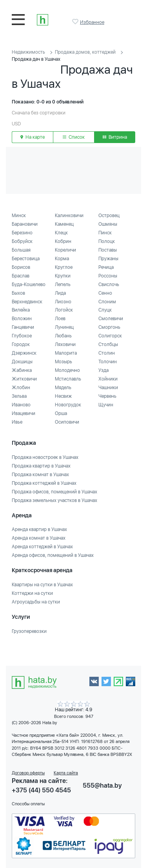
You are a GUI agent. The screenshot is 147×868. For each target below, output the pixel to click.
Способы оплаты (28, 804)
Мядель (63, 388)
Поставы (108, 250)
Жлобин (21, 388)
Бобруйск (22, 241)
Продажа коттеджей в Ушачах (44, 483)
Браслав (21, 276)
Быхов (18, 293)
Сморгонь (109, 327)
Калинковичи (69, 216)
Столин (107, 353)
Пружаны (108, 259)
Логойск (64, 310)
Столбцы (108, 344)
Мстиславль (68, 379)
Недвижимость (28, 52)
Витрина (115, 137)
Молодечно (67, 370)
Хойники (108, 379)
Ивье (17, 422)
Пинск (105, 233)
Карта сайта (66, 773)
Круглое (64, 267)
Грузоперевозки (29, 631)
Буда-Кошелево (29, 285)
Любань (63, 336)
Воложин (22, 319)
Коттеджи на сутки (32, 593)
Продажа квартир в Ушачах (41, 466)
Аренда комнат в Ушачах (39, 538)
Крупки (63, 276)
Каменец (64, 224)
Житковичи (24, 379)
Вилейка (21, 310)
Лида (60, 293)
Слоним (107, 302)
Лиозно (63, 302)
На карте (33, 137)
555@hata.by (102, 786)
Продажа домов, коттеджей (85, 52)
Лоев (60, 319)
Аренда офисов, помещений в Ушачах (53, 555)
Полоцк (107, 241)
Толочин (108, 362)
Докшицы (22, 362)
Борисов (21, 267)
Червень (107, 396)
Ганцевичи (23, 327)
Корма (62, 259)
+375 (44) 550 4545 (41, 790)
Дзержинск (24, 353)
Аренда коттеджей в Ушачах (42, 547)
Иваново (21, 405)
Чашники (108, 388)
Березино (22, 233)
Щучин (106, 405)
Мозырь (64, 362)
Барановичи (25, 224)
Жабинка (22, 370)
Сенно (105, 293)
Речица (106, 267)
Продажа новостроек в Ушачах (45, 457)
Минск (19, 216)
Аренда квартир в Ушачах (39, 529)
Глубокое (22, 336)
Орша (61, 413)
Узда (103, 370)
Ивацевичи (24, 413)
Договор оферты (28, 773)
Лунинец (64, 327)
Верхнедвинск (27, 302)
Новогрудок (68, 405)
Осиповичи (67, 422)
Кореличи (65, 250)
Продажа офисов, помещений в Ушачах (54, 492)
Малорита (66, 353)
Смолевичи (111, 319)
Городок (21, 344)
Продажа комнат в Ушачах (40, 475)
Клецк (61, 233)
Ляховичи (65, 344)
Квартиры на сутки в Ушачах (42, 585)
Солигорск (110, 336)
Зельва (19, 396)
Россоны (108, 276)
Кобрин (63, 241)
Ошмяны (108, 224)
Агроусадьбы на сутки (36, 602)
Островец (109, 216)
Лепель (63, 285)
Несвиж (63, 396)
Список (74, 137)
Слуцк (105, 310)
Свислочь (109, 285)
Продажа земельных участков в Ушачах (54, 500)
